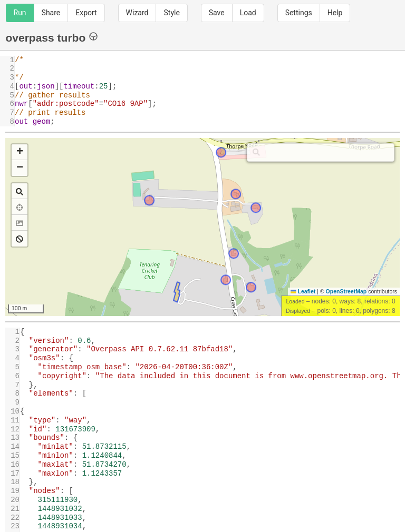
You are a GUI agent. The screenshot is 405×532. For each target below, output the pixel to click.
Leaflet (303, 291)
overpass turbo (52, 37)
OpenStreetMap (346, 291)
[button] (20, 152)
